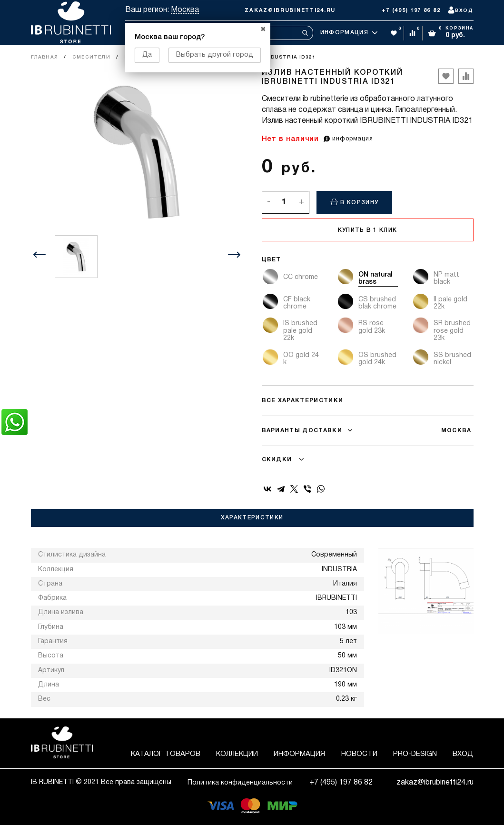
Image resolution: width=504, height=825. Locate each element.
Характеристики (252, 518)
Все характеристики (303, 401)
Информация (349, 33)
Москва (185, 10)
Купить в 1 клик (368, 230)
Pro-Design (415, 754)
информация (348, 139)
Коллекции (237, 754)
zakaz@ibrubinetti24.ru (290, 10)
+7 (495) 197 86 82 (411, 10)
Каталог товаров (166, 754)
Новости (359, 754)
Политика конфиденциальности (240, 783)
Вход (463, 754)
